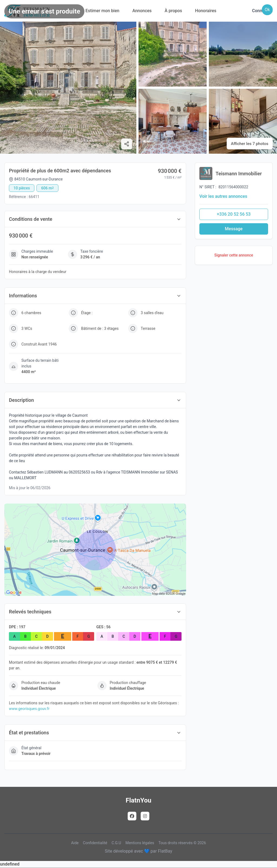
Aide (75, 843)
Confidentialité (95, 843)
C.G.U (116, 843)
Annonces (142, 11)
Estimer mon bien (102, 11)
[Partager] (127, 144)
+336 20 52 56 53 (234, 214)
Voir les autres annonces (223, 196)
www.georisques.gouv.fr (29, 709)
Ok (267, 10)
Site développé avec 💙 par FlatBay (139, 851)
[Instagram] (145, 816)
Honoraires (206, 11)
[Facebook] (132, 816)
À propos (173, 11)
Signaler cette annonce (234, 255)
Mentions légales (140, 843)
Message (234, 229)
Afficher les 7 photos (250, 144)
